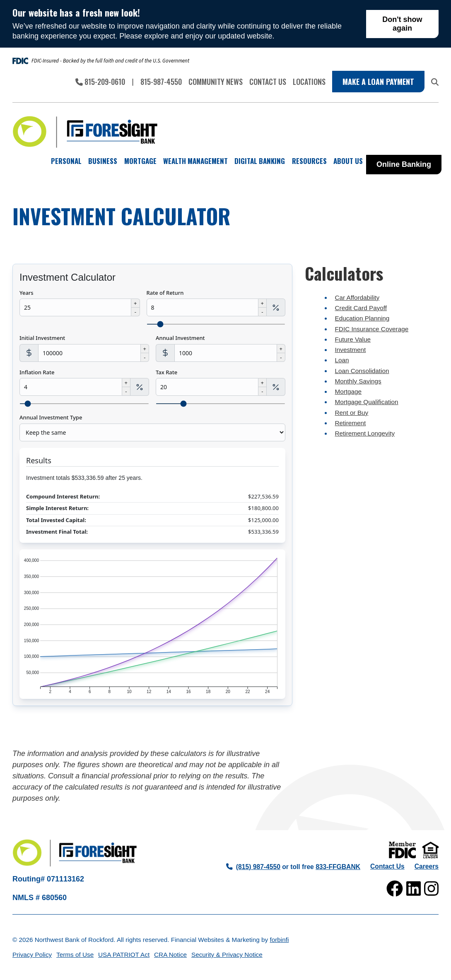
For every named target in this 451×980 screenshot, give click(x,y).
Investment (351, 350)
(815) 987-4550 (253, 867)
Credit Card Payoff (361, 308)
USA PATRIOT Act (124, 955)
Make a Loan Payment (378, 82)
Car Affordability (357, 297)
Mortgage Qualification (367, 402)
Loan (342, 360)
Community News (216, 82)
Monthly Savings (358, 381)
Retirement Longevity (365, 433)
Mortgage (348, 391)
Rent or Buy (352, 413)
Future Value (353, 339)
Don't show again (402, 24)
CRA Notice (170, 955)
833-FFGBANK (338, 867)
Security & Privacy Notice (227, 955)
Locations (309, 82)
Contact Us (268, 82)
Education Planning (362, 318)
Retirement (351, 423)
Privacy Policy (32, 955)
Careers (427, 866)
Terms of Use (75, 955)
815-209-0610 (100, 82)
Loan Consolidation (362, 371)
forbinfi (279, 940)
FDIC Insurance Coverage (372, 329)
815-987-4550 (161, 82)
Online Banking (404, 164)
